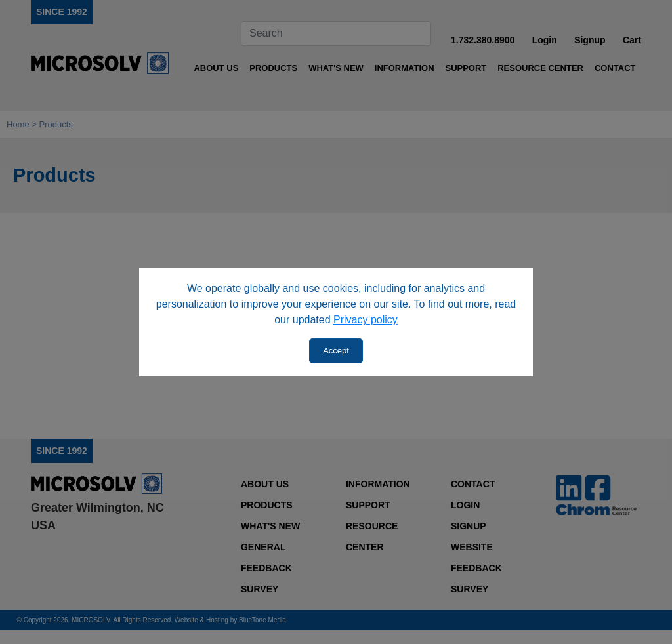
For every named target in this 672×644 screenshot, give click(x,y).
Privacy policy (366, 320)
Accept (336, 351)
